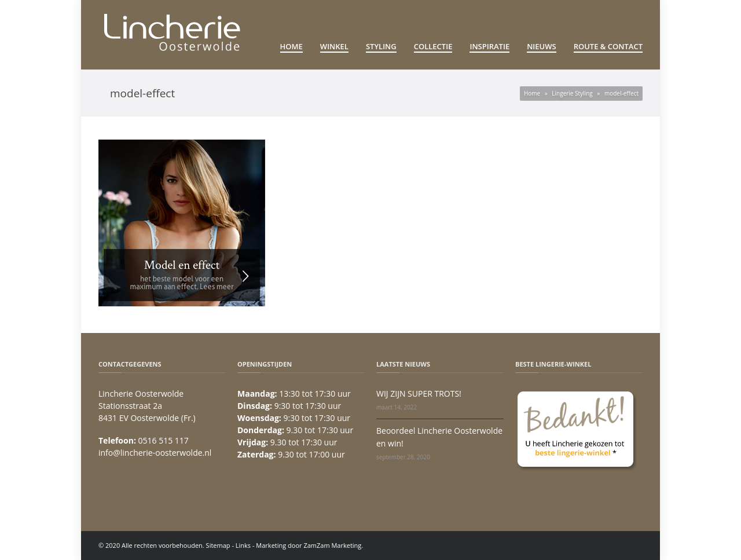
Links (243, 545)
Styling (381, 46)
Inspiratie (489, 46)
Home (291, 46)
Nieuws (542, 46)
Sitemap (218, 545)
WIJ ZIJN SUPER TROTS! (419, 394)
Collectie (433, 46)
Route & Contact (608, 46)
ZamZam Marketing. (333, 545)
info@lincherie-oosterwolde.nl (155, 453)
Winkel (334, 46)
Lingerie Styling (572, 93)
